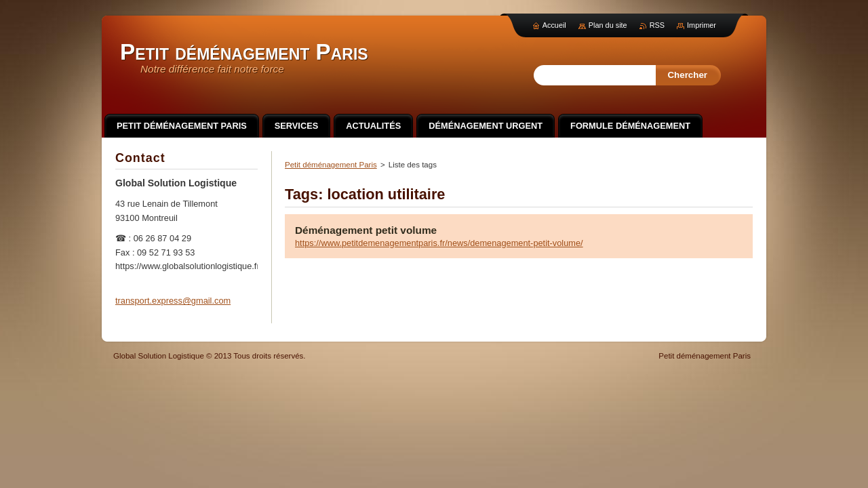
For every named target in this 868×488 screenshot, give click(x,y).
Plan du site (608, 25)
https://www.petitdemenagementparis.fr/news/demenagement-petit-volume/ (439, 243)
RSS (657, 25)
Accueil (554, 25)
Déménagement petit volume (366, 230)
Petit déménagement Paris (331, 165)
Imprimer (702, 25)
